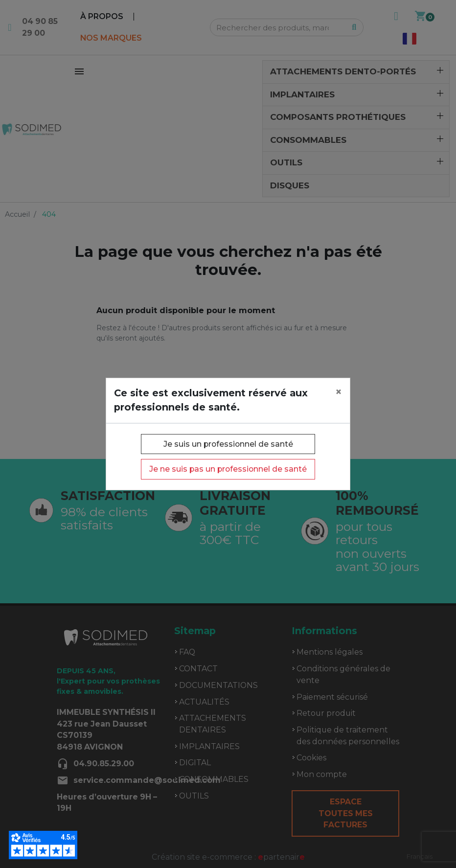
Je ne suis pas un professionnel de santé (228, 469)
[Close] (339, 392)
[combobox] (420, 857)
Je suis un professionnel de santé (228, 444)
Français (420, 856)
